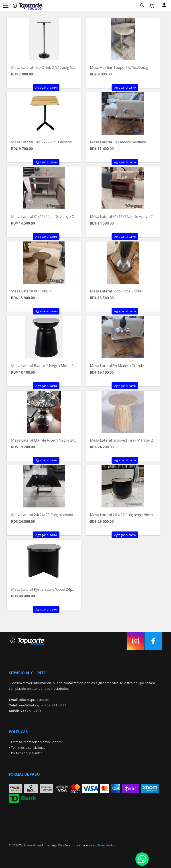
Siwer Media (106, 845)
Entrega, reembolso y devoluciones (36, 742)
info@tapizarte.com (34, 700)
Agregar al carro (46, 87)
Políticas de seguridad (27, 753)
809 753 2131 (31, 711)
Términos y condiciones (28, 747)
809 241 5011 (55, 705)
